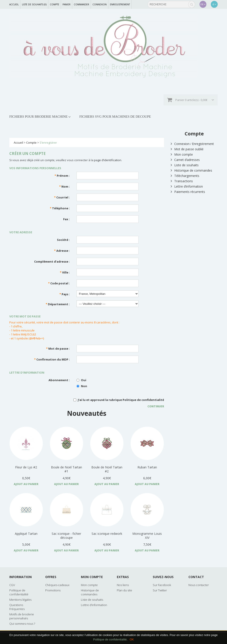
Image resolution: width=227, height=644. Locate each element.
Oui (81, 380)
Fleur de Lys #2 (26, 467)
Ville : (65, 272)
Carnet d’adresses (185, 160)
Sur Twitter (160, 590)
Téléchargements (185, 176)
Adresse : (62, 251)
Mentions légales (20, 600)
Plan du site (124, 590)
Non (82, 386)
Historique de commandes (191, 170)
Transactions (182, 181)
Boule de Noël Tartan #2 (107, 469)
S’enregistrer (48, 143)
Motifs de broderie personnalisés (22, 616)
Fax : (67, 219)
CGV (12, 585)
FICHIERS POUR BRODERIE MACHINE (38, 117)
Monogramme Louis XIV (147, 536)
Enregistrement (120, 4)
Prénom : (62, 176)
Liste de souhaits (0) (34, 4)
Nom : (65, 186)
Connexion (100, 4)
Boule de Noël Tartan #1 (67, 469)
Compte (55, 4)
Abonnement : (59, 380)
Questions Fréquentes (17, 607)
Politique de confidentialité (143, 400)
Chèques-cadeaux (57, 585)
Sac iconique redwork (107, 534)
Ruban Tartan (147, 467)
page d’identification (108, 160)
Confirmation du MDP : (52, 359)
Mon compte (182, 154)
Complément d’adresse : (52, 262)
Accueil (14, 4)
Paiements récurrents (188, 192)
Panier (67, 4)
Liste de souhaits (185, 165)
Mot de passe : (58, 349)
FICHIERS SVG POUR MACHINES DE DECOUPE (115, 117)
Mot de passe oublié (187, 149)
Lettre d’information (187, 186)
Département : (58, 304)
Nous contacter (199, 585)
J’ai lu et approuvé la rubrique (119, 400)
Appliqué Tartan (26, 534)
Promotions (53, 590)
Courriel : (62, 197)
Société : (63, 240)
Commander (81, 4)
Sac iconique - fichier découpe (66, 536)
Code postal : (59, 283)
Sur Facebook (162, 585)
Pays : (65, 294)
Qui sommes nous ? (22, 624)
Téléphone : (60, 208)
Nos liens (123, 585)
